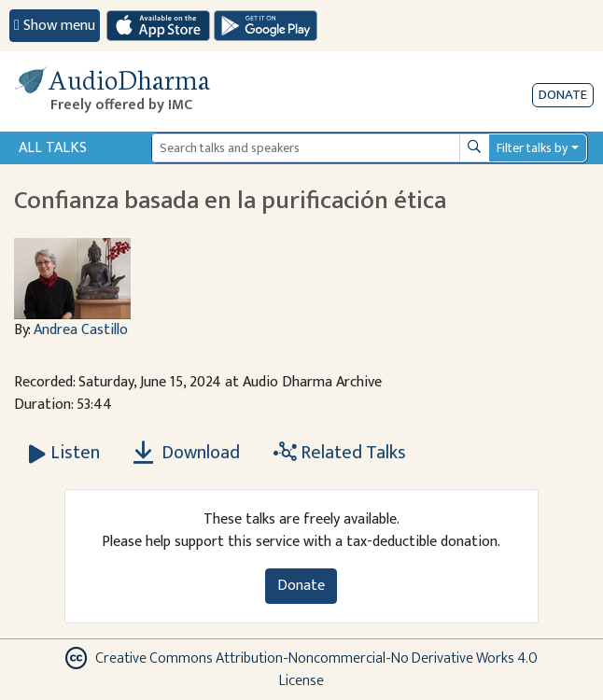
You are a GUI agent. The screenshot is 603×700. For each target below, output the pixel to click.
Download (187, 453)
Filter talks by (532, 148)
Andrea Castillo (81, 330)
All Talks (53, 148)
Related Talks (340, 453)
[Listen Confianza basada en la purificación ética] (64, 453)
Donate (563, 95)
